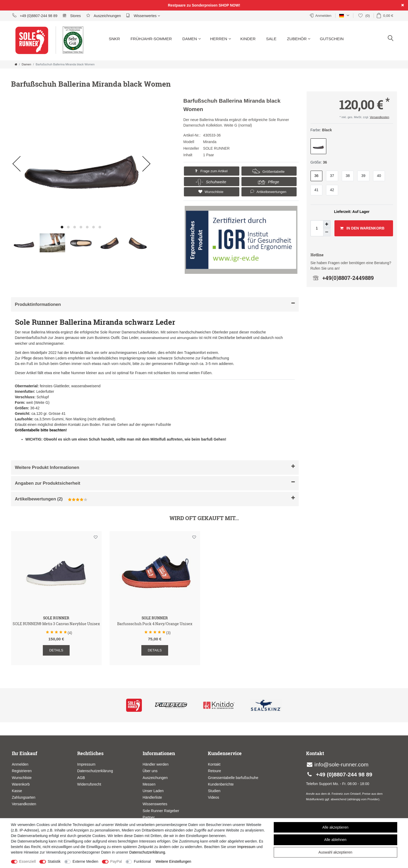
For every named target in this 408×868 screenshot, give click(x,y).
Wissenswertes (155, 804)
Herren (221, 39)
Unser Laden (153, 791)
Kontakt (214, 764)
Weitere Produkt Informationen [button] (155, 467)
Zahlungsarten (24, 797)
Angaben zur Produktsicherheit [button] (155, 483)
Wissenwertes (143, 15)
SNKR (114, 39)
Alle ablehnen (335, 840)
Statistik (54, 861)
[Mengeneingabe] (317, 228)
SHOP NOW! (229, 5)
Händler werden (156, 764)
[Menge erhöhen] (327, 224)
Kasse (17, 791)
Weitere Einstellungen (173, 861)
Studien (214, 791)
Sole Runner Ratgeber (161, 811)
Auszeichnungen (104, 15)
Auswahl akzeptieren (335, 852)
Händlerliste (152, 797)
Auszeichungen (155, 778)
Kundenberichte (221, 784)
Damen (192, 39)
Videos (213, 797)
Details (56, 650)
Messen (149, 784)
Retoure (214, 771)
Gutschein (332, 39)
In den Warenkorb (362, 228)
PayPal (116, 861)
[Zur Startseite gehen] (16, 64)
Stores (72, 15)
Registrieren (22, 771)
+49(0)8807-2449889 (342, 278)
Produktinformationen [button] (155, 304)
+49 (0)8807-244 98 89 (35, 15)
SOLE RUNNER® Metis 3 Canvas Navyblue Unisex (56, 624)
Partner (149, 817)
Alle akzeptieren (335, 827)
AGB (81, 778)
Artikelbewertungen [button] (268, 192)
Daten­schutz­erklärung (147, 852)
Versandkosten (379, 117)
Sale (271, 39)
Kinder (248, 39)
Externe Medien (85, 861)
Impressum (86, 764)
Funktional (142, 861)
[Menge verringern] (327, 232)
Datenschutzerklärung (95, 771)
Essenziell (27, 861)
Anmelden (20, 764)
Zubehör (299, 39)
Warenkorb (21, 784)
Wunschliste (210, 192)
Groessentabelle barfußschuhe (233, 778)
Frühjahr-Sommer (151, 39)
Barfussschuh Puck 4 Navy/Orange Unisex (155, 624)
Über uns (150, 771)
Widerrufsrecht (89, 784)
